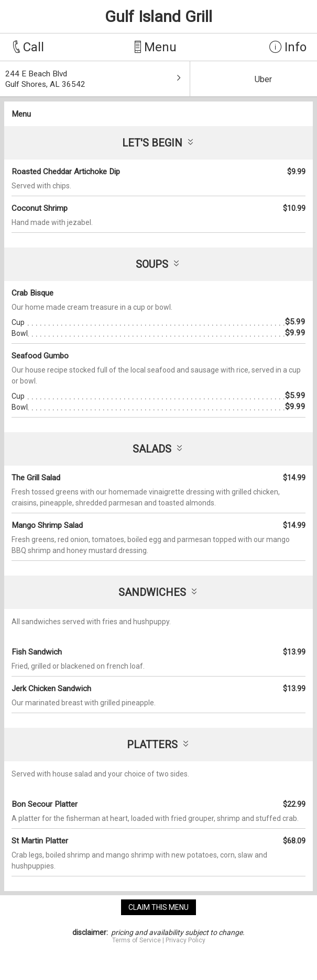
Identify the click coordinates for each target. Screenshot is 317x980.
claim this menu (159, 907)
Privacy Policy (185, 940)
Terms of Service (136, 940)
